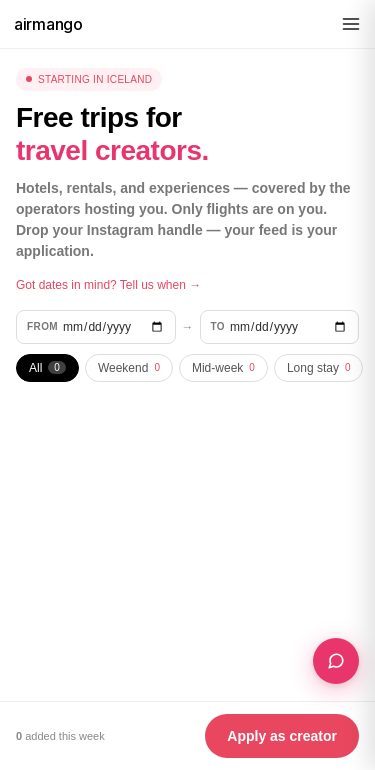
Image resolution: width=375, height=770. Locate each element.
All (47, 368)
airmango (48, 24)
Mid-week (223, 368)
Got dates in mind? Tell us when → (108, 285)
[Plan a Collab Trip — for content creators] (336, 661)
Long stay (319, 368)
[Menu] (351, 24)
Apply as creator (282, 736)
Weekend (129, 368)
